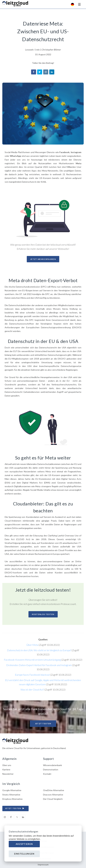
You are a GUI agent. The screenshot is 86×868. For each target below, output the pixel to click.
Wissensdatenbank (52, 765)
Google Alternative (12, 790)
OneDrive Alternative (54, 790)
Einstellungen (24, 854)
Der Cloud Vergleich (53, 799)
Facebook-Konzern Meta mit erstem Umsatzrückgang (32, 660)
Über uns (7, 765)
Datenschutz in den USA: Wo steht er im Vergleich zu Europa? (39, 650)
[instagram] (5, 817)
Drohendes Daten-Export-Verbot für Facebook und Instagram (39, 665)
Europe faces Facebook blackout (32, 675)
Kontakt (47, 774)
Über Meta (32, 645)
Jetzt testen (43, 724)
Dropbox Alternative (12, 799)
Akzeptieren (24, 844)
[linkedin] (23, 817)
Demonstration (51, 770)
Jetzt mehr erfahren (43, 259)
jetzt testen (15, 808)
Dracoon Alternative (53, 795)
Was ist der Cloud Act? (32, 689)
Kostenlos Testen (43, 614)
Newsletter (8, 774)
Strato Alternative (11, 795)
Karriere (6, 770)
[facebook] (11, 817)
